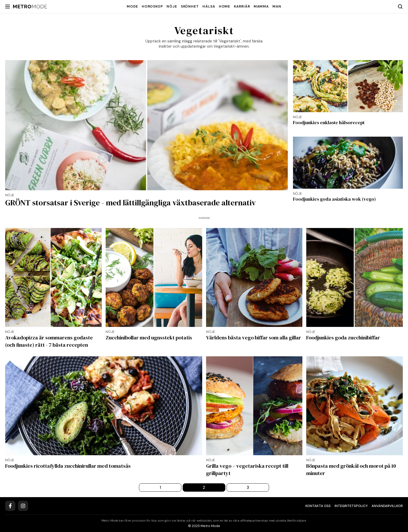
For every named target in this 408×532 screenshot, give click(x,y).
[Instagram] (23, 506)
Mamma (261, 6)
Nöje (172, 6)
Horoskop (152, 6)
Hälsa (209, 6)
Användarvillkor (387, 506)
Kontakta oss (318, 506)
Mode (132, 6)
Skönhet (190, 6)
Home (225, 6)
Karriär (242, 6)
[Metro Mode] (30, 7)
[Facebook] (10, 506)
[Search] (400, 7)
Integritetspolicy (351, 506)
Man (277, 6)
